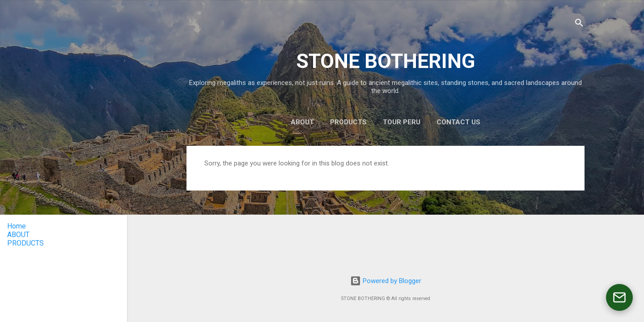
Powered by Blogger (386, 281)
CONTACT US (458, 122)
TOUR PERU (402, 122)
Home (17, 226)
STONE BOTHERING (386, 61)
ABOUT (302, 122)
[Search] (579, 24)
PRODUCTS (348, 122)
